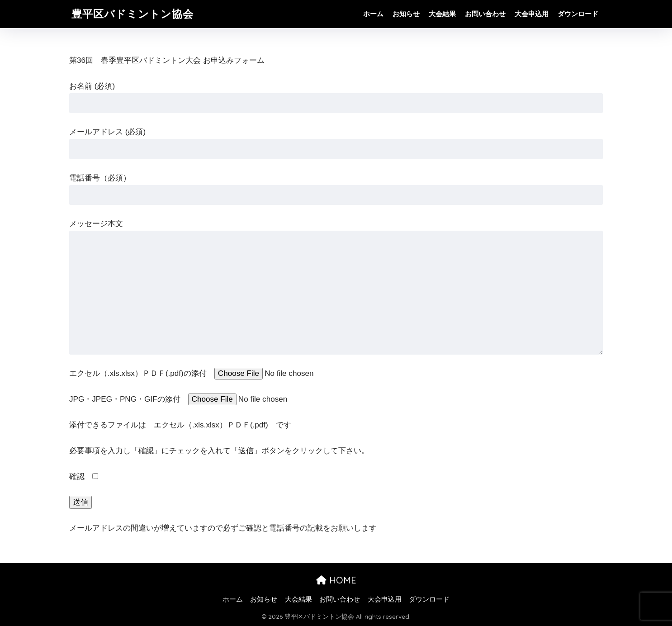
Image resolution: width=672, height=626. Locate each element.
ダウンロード (578, 14)
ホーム (373, 14)
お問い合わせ (485, 14)
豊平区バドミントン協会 (133, 14)
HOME (336, 580)
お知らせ (406, 14)
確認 (84, 477)
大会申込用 (532, 14)
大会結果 (442, 14)
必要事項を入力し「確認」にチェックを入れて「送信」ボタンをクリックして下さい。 (219, 451)
